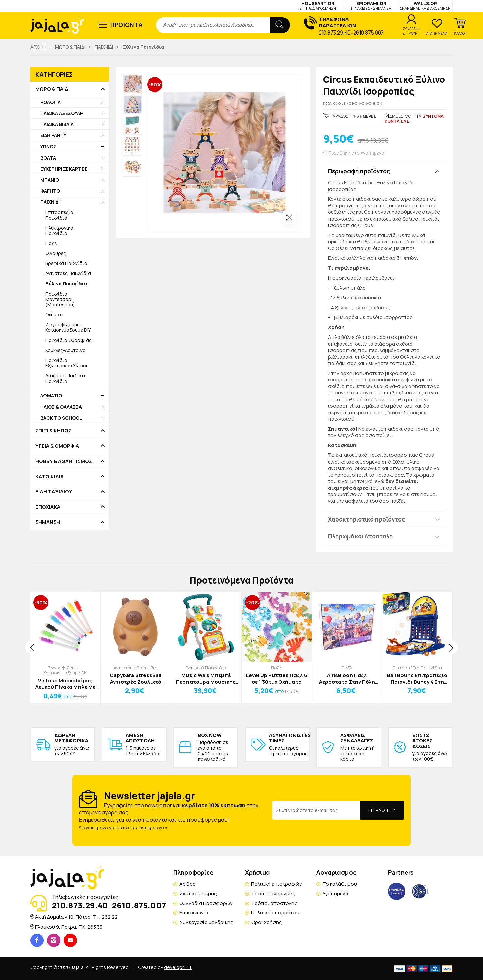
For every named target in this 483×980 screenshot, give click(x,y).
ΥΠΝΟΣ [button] (48, 147)
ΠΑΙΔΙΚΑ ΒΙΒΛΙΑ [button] (57, 124)
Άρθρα (187, 884)
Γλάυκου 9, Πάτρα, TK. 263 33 (69, 927)
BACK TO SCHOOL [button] (61, 418)
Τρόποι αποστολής (274, 903)
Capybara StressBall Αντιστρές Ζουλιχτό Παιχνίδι (136, 679)
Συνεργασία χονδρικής (206, 922)
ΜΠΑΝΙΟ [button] (50, 180)
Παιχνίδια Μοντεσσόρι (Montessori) (60, 299)
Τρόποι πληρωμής (273, 893)
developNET (178, 967)
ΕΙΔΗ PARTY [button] (53, 135)
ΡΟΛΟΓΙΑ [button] (50, 102)
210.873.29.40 (335, 33)
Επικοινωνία (194, 912)
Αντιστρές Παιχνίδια (68, 273)
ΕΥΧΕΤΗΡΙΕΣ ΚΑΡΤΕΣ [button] (64, 169)
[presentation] (32, 647)
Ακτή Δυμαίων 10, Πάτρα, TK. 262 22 (76, 917)
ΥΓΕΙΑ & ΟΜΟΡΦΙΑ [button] (57, 446)
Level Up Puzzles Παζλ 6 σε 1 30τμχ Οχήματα (277, 679)
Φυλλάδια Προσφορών (206, 903)
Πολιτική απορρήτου (275, 912)
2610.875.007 (368, 33)
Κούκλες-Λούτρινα (65, 350)
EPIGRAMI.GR (371, 6)
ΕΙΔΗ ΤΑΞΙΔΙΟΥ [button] (54, 492)
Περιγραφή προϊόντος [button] (359, 171)
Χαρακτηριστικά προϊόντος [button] (367, 519)
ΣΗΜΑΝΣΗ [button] (48, 522)
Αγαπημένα (335, 893)
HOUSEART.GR (318, 6)
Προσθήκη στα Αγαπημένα (354, 153)
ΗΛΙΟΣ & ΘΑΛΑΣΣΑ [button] (61, 407)
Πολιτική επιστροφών (276, 884)
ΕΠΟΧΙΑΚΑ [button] (48, 507)
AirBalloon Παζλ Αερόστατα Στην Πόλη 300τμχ (347, 679)
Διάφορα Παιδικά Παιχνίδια (65, 378)
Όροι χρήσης (266, 922)
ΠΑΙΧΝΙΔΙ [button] (50, 202)
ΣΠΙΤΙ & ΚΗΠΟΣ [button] (53, 431)
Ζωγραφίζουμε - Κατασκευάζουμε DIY (68, 327)
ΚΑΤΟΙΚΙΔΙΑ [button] (49, 477)
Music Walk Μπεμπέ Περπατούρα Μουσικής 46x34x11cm (206, 679)
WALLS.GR (425, 6)
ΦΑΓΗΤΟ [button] (50, 191)
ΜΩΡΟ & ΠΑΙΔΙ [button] (52, 89)
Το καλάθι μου (340, 884)
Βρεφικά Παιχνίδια (66, 263)
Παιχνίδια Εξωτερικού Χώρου (67, 363)
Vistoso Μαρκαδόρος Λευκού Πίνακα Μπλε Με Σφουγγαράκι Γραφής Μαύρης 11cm (65, 684)
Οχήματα (55, 315)
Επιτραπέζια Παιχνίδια (59, 215)
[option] (132, 83)
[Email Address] (316, 810)
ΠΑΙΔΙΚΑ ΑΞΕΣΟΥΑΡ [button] (62, 113)
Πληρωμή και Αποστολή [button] (360, 536)
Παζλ (51, 243)
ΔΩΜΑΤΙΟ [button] (51, 396)
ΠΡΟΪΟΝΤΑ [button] (127, 25)
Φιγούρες (56, 253)
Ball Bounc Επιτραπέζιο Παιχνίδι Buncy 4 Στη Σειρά (417, 679)
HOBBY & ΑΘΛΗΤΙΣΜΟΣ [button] (64, 461)
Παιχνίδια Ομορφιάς (68, 340)
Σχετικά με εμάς (198, 893)
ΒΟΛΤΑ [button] (48, 158)
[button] (460, 27)
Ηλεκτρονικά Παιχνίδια (59, 230)
